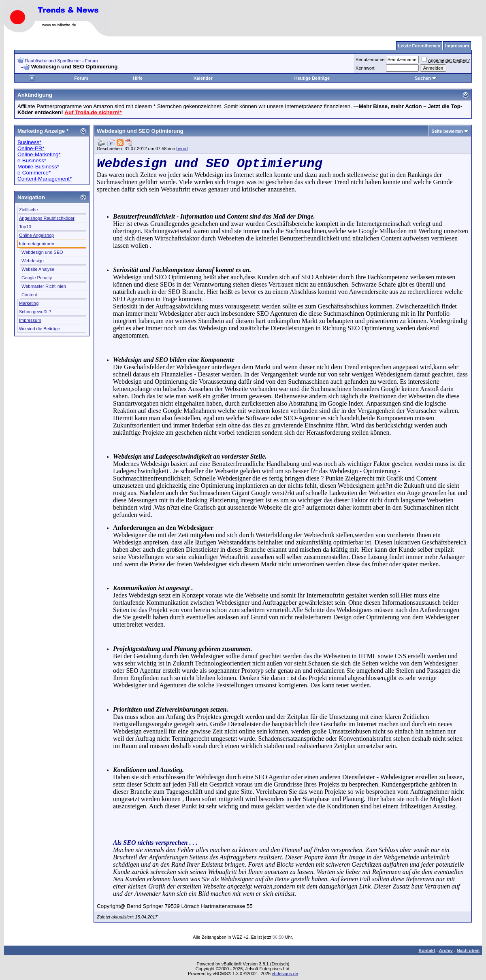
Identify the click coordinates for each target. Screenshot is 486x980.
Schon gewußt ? (35, 312)
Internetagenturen (37, 244)
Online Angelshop (36, 235)
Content (29, 295)
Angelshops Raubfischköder (47, 218)
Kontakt (427, 950)
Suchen (426, 78)
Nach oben (468, 950)
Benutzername (370, 60)
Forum (81, 78)
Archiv (446, 950)
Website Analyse (38, 269)
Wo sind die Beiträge (39, 329)
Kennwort (365, 68)
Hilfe (138, 78)
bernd (182, 149)
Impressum (30, 320)
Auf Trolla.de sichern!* (93, 112)
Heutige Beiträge (312, 78)
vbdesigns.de (285, 974)
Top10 (25, 227)
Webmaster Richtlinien (44, 286)
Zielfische (28, 210)
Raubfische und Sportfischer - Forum (62, 61)
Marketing (29, 303)
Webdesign (33, 261)
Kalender (203, 78)
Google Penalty (37, 278)
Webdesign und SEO (42, 252)
